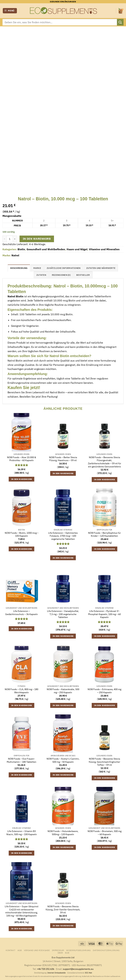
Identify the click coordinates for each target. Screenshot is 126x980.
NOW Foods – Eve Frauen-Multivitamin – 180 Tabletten (21, 760)
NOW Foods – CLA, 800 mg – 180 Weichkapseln (21, 691)
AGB (20, 950)
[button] (10, 11)
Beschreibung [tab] (19, 268)
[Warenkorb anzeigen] (121, 11)
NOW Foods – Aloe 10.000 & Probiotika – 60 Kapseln (22, 459)
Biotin (21, 249)
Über (60, 953)
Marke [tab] (37, 268)
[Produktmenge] (10, 239)
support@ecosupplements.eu (78, 969)
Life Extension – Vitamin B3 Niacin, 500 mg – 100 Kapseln (22, 833)
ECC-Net (89, 973)
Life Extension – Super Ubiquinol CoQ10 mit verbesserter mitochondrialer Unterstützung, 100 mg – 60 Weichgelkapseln (22, 911)
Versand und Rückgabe (37, 950)
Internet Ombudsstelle (57, 973)
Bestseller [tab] (83, 275)
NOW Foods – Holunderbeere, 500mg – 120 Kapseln (63, 833)
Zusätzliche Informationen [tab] (64, 268)
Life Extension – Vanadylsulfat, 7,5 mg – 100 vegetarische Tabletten (63, 614)
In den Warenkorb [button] (22, 479)
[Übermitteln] (120, 22)
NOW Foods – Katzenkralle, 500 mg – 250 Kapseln (63, 691)
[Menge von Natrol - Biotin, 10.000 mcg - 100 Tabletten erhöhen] (15, 239)
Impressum (58, 950)
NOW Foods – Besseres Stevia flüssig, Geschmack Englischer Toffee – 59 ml (104, 762)
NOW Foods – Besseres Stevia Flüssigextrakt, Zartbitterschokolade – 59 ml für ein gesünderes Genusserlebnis (105, 462)
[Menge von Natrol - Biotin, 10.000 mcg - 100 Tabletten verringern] (4, 239)
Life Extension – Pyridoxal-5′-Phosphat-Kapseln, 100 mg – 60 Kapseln (104, 614)
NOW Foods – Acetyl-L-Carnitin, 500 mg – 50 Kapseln (63, 760)
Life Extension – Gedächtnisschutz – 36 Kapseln (21, 613)
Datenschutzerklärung (106, 950)
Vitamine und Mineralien (104, 249)
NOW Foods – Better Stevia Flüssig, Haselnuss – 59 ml (63, 459)
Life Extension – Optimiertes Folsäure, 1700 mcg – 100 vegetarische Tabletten (63, 536)
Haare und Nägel (77, 249)
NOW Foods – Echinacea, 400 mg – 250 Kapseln (104, 691)
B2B (67, 953)
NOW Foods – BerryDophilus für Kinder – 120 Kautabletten (104, 534)
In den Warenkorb (37, 239)
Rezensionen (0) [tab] (61, 275)
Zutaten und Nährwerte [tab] (101, 268)
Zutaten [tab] (41, 275)
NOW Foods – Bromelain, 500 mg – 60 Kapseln (105, 833)
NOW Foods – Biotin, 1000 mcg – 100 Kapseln (22, 534)
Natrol (15, 255)
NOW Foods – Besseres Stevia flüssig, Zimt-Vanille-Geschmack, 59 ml (63, 909)
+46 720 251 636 (46, 969)
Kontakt (10, 950)
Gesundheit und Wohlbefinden (46, 249)
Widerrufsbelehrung (78, 950)
